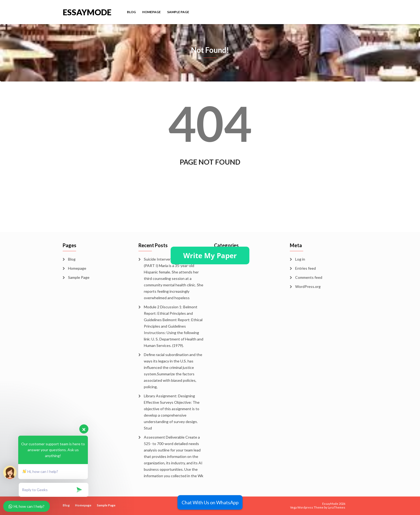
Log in (300, 259)
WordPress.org (308, 286)
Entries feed (305, 268)
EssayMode (87, 12)
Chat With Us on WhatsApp (210, 502)
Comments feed (309, 277)
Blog (131, 12)
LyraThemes (337, 507)
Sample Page (178, 12)
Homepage (151, 12)
